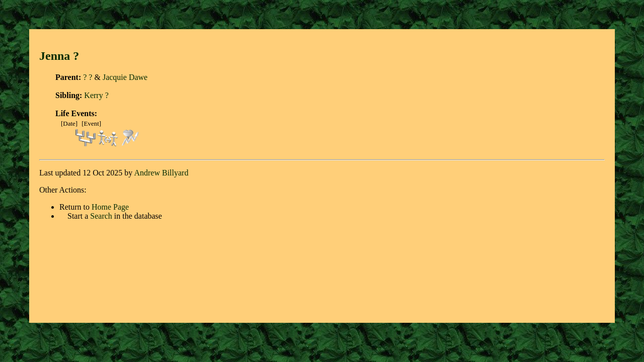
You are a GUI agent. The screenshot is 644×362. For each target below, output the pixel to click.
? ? (88, 77)
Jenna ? (59, 56)
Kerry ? (96, 95)
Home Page (110, 207)
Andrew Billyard (161, 173)
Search (101, 216)
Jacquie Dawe (125, 77)
